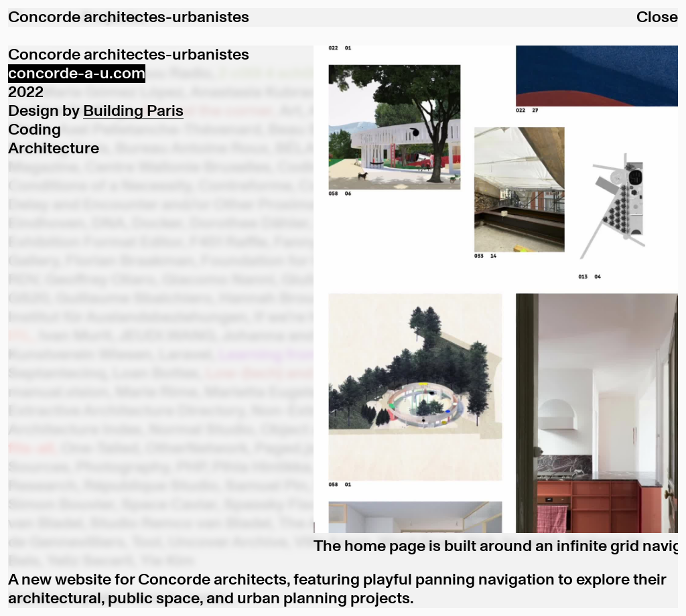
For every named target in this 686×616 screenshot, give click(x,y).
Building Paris (133, 111)
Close (657, 17)
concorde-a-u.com (77, 74)
